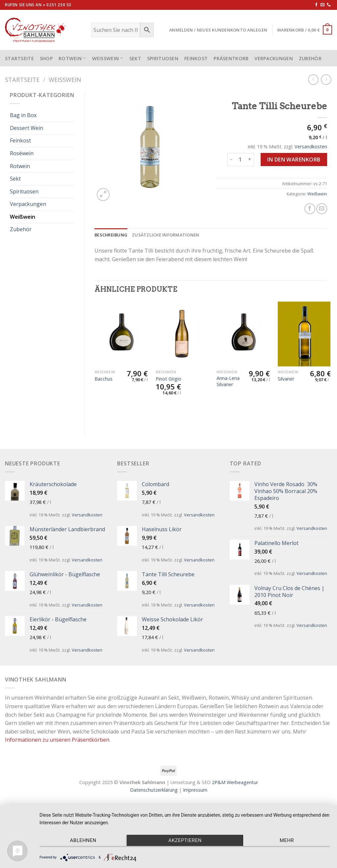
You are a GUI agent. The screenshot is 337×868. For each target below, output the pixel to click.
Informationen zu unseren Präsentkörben (57, 740)
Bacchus (104, 379)
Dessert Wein (26, 128)
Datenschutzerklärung (154, 790)
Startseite (22, 79)
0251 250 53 (59, 5)
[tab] (111, 235)
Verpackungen (273, 58)
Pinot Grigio (168, 379)
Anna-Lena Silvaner (228, 381)
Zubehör (310, 58)
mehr (287, 840)
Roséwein (22, 153)
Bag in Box (23, 115)
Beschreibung (111, 235)
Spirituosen (163, 58)
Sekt (135, 58)
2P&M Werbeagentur (235, 782)
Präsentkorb (231, 58)
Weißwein (108, 58)
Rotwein (72, 58)
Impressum (195, 790)
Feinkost (196, 58)
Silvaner (286, 379)
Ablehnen (83, 840)
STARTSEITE (19, 58)
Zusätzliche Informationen (166, 235)
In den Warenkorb (294, 160)
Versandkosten (311, 147)
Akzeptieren (185, 840)
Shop (46, 58)
